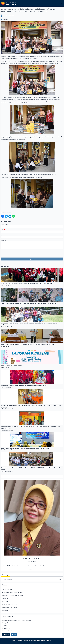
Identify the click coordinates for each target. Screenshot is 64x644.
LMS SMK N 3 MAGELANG (10, 604)
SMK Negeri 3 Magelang (29, 640)
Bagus (5, 625)
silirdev (50, 640)
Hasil (14, 634)
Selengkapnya (32, 570)
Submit (6, 634)
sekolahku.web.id (37, 642)
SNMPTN (5, 598)
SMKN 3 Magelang (7, 589)
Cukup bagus (7, 628)
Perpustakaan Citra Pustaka (10, 608)
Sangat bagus (7, 623)
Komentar (4, 240)
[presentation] (13, 253)
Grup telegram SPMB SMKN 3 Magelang (13, 592)
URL (2, 235)
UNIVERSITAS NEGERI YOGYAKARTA (13, 595)
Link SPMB (5, 611)
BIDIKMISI (5, 601)
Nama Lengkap (5, 224)
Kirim (32, 259)
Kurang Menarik (8, 631)
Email (3, 230)
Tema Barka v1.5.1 (40, 640)
